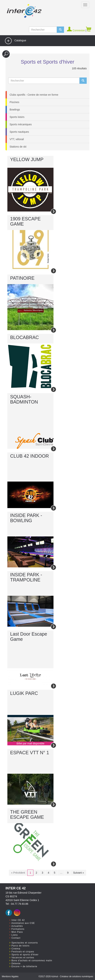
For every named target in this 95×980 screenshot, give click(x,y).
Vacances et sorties (23, 958)
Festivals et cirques (23, 952)
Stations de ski (18, 147)
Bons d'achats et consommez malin (32, 961)
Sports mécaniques (21, 124)
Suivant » (78, 873)
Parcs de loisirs (20, 946)
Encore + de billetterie (24, 966)
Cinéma (16, 949)
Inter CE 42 (18, 920)
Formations (18, 929)
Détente (16, 964)
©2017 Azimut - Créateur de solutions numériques (66, 976)
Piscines (14, 102)
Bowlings (15, 110)
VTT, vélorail (17, 139)
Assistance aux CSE (23, 923)
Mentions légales (10, 976)
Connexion (76, 30)
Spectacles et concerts (25, 943)
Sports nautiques (19, 132)
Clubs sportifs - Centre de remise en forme (34, 95)
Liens (15, 935)
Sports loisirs (17, 117)
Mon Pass (17, 932)
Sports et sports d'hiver (25, 955)
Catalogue (15, 41)
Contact (16, 938)
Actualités (17, 926)
